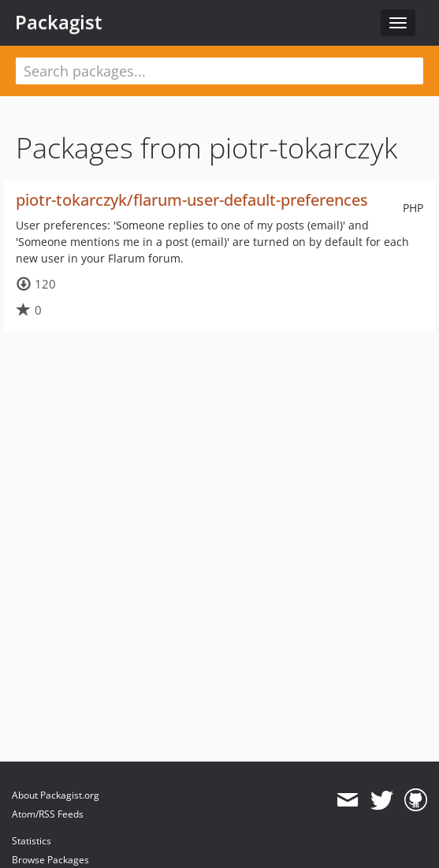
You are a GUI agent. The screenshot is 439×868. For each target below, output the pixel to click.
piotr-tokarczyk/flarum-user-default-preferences (192, 200)
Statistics (32, 841)
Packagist (59, 22)
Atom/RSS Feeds (48, 814)
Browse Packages (50, 860)
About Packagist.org (56, 795)
